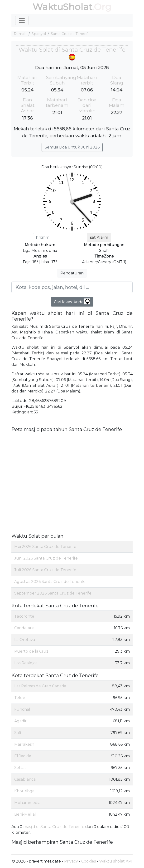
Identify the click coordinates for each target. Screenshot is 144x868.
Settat (20, 768)
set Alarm (99, 237)
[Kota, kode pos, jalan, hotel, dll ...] (72, 287)
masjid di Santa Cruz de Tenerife (54, 827)
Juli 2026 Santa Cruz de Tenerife (45, 570)
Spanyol (39, 34)
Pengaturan (72, 273)
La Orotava (25, 640)
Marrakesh (24, 744)
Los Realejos (26, 663)
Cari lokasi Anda (72, 301)
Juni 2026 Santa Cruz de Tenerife (46, 558)
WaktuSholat (62, 7)
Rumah (20, 34)
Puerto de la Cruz (31, 651)
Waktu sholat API (116, 861)
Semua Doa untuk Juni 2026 (72, 147)
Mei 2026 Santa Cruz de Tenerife (45, 547)
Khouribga (24, 791)
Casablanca (25, 779)
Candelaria (24, 628)
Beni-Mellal (25, 814)
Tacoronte (24, 616)
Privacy (71, 861)
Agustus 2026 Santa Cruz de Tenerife (50, 582)
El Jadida (23, 756)
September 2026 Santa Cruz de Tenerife (53, 593)
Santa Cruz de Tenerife (70, 34)
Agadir (20, 721)
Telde (20, 698)
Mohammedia (27, 803)
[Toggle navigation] (22, 20)
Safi (18, 733)
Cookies (89, 861)
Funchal (22, 709)
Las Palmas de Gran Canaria (40, 686)
